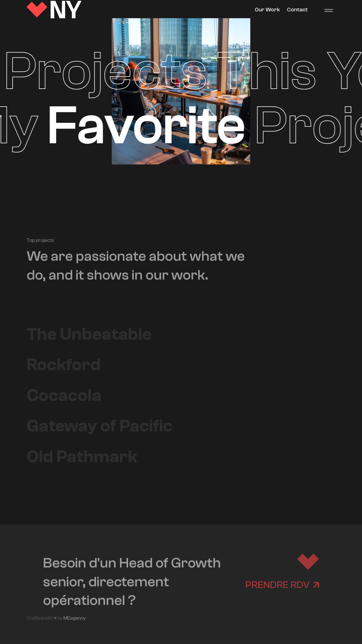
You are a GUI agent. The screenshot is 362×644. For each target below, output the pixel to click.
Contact (297, 10)
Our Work (267, 10)
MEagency (75, 618)
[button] (328, 10)
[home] (54, 10)
